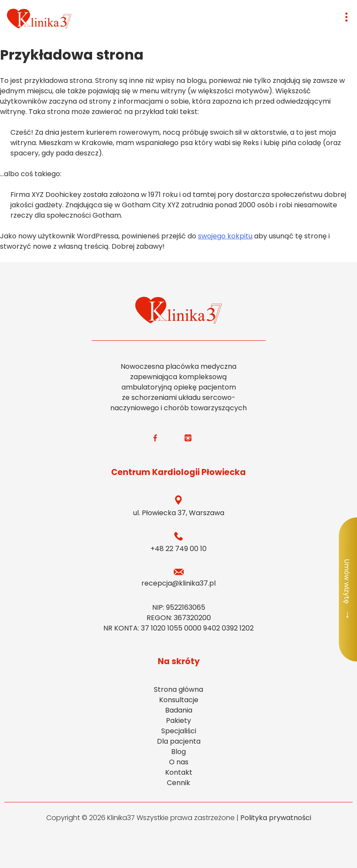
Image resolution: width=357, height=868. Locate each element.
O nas (179, 762)
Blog (178, 752)
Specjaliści (179, 731)
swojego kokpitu (225, 236)
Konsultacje (179, 700)
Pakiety (178, 721)
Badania (179, 710)
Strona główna (178, 689)
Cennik (178, 783)
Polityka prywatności (276, 818)
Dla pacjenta (179, 741)
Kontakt (179, 772)
